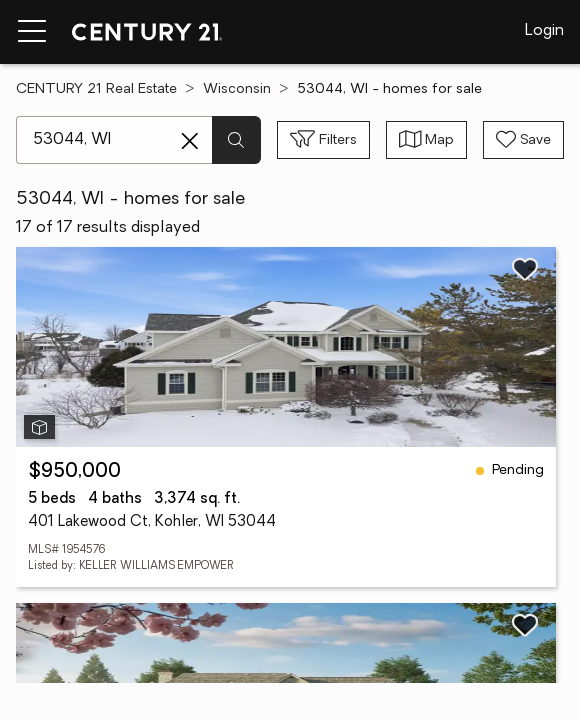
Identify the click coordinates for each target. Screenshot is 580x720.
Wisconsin (237, 89)
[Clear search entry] (190, 141)
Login (544, 31)
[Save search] (523, 140)
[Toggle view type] (427, 140)
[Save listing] (525, 269)
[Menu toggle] (32, 32)
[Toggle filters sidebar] (323, 140)
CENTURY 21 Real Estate (96, 89)
